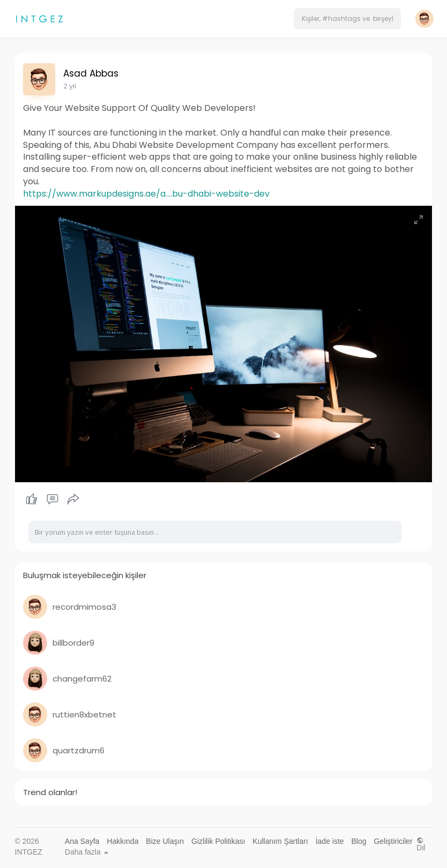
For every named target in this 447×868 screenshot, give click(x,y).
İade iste (330, 841)
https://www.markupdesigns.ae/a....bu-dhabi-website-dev (146, 194)
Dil (421, 844)
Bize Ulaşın (165, 841)
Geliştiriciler (393, 841)
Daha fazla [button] (87, 852)
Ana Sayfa (82, 841)
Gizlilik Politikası (218, 841)
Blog (359, 841)
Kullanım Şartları (280, 841)
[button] (347, 19)
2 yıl (70, 86)
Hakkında (122, 841)
